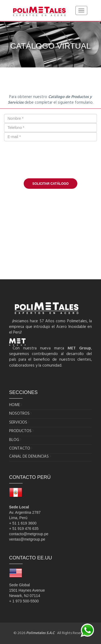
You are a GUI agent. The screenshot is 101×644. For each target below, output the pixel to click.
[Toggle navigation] (81, 10)
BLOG (14, 440)
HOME (15, 405)
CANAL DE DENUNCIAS (29, 457)
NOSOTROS (19, 414)
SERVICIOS (18, 423)
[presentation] (51, 162)
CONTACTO (20, 449)
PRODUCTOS (20, 431)
